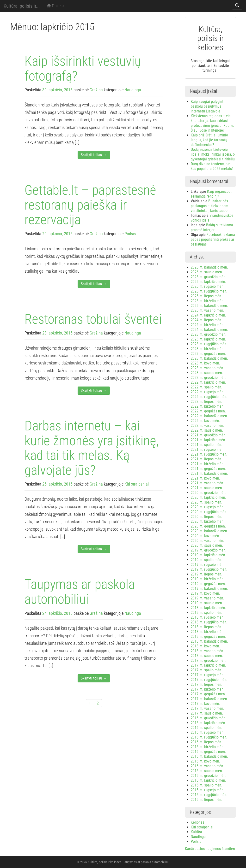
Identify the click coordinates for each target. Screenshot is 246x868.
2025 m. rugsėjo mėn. (208, 286)
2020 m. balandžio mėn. (209, 531)
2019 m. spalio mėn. (206, 560)
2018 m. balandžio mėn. (209, 641)
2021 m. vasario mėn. (207, 483)
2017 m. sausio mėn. (207, 713)
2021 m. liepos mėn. (206, 459)
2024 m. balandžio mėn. (209, 330)
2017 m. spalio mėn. (206, 670)
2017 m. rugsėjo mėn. (208, 675)
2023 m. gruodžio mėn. (209, 334)
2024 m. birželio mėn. (208, 325)
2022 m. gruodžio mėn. (209, 378)
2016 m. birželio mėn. (208, 747)
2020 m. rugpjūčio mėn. (209, 512)
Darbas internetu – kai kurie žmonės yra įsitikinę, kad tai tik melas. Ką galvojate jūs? (92, 448)
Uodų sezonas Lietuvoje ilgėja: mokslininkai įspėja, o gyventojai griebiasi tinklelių (213, 154)
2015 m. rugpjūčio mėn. (209, 795)
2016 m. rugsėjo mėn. (208, 732)
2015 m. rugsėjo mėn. (208, 790)
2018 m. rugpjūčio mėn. (209, 622)
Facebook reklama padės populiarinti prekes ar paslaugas (213, 239)
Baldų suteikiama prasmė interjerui (212, 227)
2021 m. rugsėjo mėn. (208, 449)
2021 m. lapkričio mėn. (208, 440)
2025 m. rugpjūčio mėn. (209, 291)
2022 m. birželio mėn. (208, 406)
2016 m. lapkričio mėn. (208, 723)
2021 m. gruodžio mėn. (209, 435)
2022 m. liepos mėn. (206, 402)
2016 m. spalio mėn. (206, 728)
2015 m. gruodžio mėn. (209, 776)
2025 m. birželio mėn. (208, 301)
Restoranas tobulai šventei (93, 319)
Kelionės (197, 822)
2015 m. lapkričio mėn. (208, 780)
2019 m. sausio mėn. (207, 603)
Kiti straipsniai (137, 484)
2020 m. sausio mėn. (207, 545)
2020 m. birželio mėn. (208, 521)
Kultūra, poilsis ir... (22, 6)
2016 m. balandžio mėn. (209, 756)
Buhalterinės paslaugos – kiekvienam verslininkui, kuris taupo (209, 206)
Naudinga (133, 90)
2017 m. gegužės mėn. (208, 694)
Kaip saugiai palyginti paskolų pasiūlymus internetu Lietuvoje (208, 106)
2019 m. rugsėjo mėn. (208, 565)
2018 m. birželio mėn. (208, 632)
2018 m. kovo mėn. (205, 646)
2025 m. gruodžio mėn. (209, 277)
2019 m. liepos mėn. (206, 574)
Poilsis (130, 234)
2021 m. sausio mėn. (207, 488)
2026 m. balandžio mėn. (209, 267)
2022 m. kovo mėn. (205, 421)
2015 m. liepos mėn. (206, 800)
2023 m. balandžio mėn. (209, 358)
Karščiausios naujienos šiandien (210, 849)
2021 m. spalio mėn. (206, 445)
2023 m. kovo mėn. (205, 363)
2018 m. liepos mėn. (206, 627)
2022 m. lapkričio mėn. (208, 382)
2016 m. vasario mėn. (207, 766)
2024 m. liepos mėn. (206, 320)
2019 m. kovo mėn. (205, 593)
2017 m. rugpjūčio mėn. (209, 680)
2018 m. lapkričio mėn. (208, 608)
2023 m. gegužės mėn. (208, 354)
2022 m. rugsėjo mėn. (208, 392)
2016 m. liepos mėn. (206, 742)
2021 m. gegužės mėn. (208, 469)
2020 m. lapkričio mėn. (208, 497)
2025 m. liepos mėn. (206, 296)
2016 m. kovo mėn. (205, 761)
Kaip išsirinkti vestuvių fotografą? (83, 69)
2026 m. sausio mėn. (207, 272)
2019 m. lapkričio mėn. (208, 555)
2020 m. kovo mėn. (205, 536)
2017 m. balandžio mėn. (209, 699)
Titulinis (55, 6)
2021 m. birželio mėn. (208, 464)
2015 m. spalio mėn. (206, 785)
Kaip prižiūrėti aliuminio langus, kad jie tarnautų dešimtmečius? (209, 140)
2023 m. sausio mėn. (207, 373)
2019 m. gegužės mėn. (208, 584)
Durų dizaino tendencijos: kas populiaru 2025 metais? (212, 166)
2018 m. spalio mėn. (206, 613)
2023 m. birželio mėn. (208, 349)
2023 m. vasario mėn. (207, 368)
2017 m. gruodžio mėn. (209, 660)
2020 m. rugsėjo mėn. (208, 507)
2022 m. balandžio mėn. (209, 416)
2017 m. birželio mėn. (208, 689)
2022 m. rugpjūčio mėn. (209, 397)
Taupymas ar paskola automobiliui (80, 592)
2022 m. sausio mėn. (207, 430)
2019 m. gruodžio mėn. (209, 550)
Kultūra (196, 832)
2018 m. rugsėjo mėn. (208, 617)
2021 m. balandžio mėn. (209, 473)
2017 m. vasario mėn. (207, 708)
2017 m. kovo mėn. (205, 704)
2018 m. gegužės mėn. (208, 636)
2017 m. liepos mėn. (206, 684)
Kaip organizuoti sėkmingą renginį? (212, 194)
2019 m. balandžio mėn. (209, 589)
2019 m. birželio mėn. (208, 579)
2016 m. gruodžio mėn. (209, 718)
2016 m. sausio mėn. (207, 771)
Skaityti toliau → (94, 155)
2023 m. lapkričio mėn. (208, 339)
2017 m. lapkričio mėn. (208, 665)
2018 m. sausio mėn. (207, 656)
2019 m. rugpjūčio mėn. (209, 569)
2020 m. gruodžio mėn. (209, 493)
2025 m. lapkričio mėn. (208, 282)
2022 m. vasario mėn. (207, 425)
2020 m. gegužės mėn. (208, 526)
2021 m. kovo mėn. (205, 478)
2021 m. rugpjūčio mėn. (209, 454)
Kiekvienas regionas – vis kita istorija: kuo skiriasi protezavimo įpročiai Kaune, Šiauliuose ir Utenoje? (212, 123)
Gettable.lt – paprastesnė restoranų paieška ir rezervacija (90, 205)
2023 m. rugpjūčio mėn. (209, 344)
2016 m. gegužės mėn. (208, 752)
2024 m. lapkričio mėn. (208, 315)
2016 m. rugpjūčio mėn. (209, 737)
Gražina (96, 90)
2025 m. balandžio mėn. (209, 306)
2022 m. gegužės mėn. (208, 411)
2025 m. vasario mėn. (207, 310)
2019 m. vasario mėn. (207, 598)
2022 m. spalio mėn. (206, 387)
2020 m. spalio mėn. (206, 502)
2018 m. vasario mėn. (207, 651)
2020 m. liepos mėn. (206, 517)
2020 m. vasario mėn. (207, 541)
